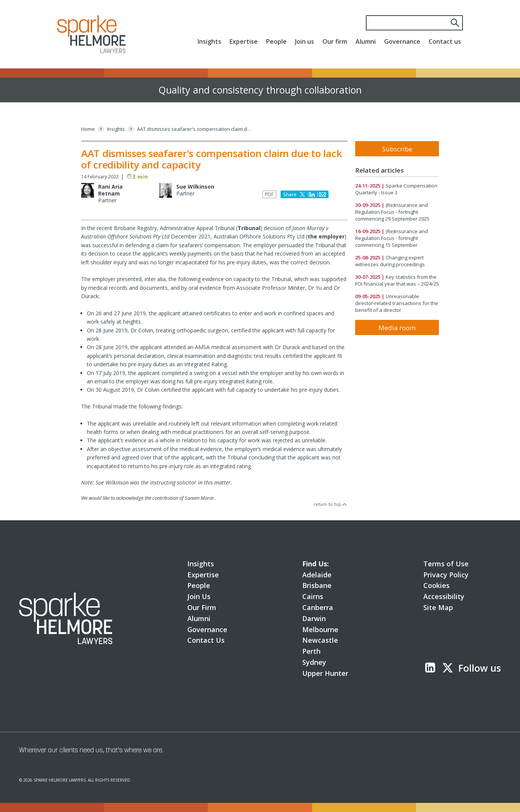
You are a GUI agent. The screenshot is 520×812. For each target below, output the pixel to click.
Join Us (199, 596)
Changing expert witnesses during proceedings (390, 261)
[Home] (88, 129)
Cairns (313, 596)
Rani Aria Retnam (110, 190)
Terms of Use (446, 564)
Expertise (244, 41)
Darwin (314, 618)
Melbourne (320, 629)
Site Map (438, 607)
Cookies (436, 585)
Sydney (314, 662)
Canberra (318, 607)
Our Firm (202, 607)
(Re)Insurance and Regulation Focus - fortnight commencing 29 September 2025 (392, 212)
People (276, 41)
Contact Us (206, 640)
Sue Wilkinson (195, 187)
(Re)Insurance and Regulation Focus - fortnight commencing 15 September (392, 238)
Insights (209, 41)
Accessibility (444, 596)
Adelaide (317, 575)
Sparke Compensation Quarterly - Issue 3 (396, 189)
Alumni (366, 41)
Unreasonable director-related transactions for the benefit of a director (397, 303)
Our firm (335, 41)
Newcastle (320, 640)
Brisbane (317, 585)
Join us (305, 41)
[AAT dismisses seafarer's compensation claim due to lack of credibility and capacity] (194, 129)
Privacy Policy (446, 575)
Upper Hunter (325, 673)
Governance (402, 41)
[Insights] (116, 129)
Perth (311, 651)
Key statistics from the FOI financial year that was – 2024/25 (397, 280)
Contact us (445, 41)
